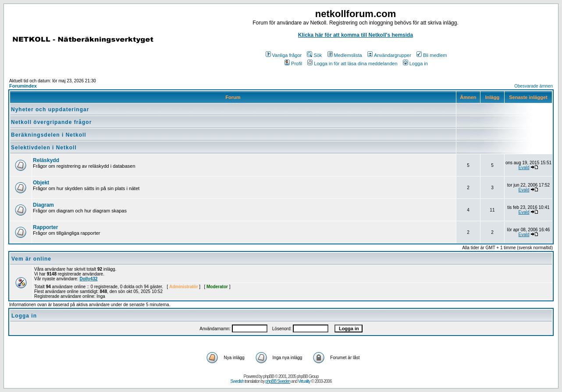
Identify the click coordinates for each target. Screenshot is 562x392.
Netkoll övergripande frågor (51, 122)
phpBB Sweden (278, 381)
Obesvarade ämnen (534, 86)
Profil (293, 64)
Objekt (41, 183)
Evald (524, 168)
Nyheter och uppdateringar (50, 109)
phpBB (269, 376)
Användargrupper (389, 55)
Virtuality (304, 381)
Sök (314, 55)
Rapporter (45, 227)
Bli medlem (432, 55)
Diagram (43, 205)
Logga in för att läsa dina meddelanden (352, 64)
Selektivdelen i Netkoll (44, 148)
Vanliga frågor (284, 55)
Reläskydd (46, 160)
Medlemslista (345, 55)
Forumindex (23, 86)
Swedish (237, 381)
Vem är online (31, 259)
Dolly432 (88, 279)
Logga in (415, 64)
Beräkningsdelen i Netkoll (49, 135)
